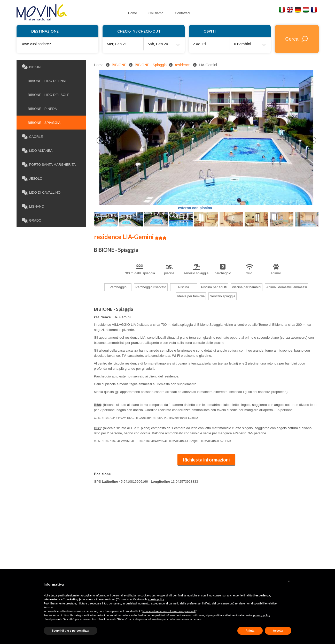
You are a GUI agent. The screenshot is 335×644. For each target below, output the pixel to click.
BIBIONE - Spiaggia (42, 123)
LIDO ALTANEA (37, 151)
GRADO (32, 221)
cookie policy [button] (156, 599)
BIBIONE (32, 67)
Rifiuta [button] (250, 631)
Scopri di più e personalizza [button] (71, 631)
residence (183, 65)
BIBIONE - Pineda (40, 109)
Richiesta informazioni (206, 460)
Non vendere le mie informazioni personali (169, 611)
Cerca (297, 39)
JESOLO (32, 179)
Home (131, 12)
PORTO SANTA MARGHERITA (49, 165)
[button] (289, 581)
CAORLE (32, 137)
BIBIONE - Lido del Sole (46, 95)
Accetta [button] (278, 631)
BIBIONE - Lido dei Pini (45, 81)
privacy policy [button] (262, 615)
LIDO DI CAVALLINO (41, 193)
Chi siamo (150, 12)
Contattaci (173, 12)
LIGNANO (33, 207)
